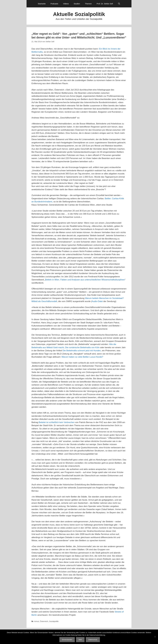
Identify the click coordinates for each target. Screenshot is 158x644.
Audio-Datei (97, 301)
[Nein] (155, 637)
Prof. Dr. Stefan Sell (105, 4)
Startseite (42, 4)
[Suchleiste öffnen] (119, 4)
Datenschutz (93, 640)
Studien (77, 4)
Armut (37, 621)
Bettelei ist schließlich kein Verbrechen (57, 422)
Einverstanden (67, 640)
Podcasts (54, 4)
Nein (80, 640)
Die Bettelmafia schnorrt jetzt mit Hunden (82, 351)
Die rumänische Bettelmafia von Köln (82, 347)
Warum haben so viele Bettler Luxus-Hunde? (82, 357)
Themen (88, 4)
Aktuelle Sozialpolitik (79, 14)
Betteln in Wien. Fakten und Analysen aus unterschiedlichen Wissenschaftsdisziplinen (85, 280)
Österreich (44, 621)
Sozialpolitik (54, 621)
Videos (66, 4)
